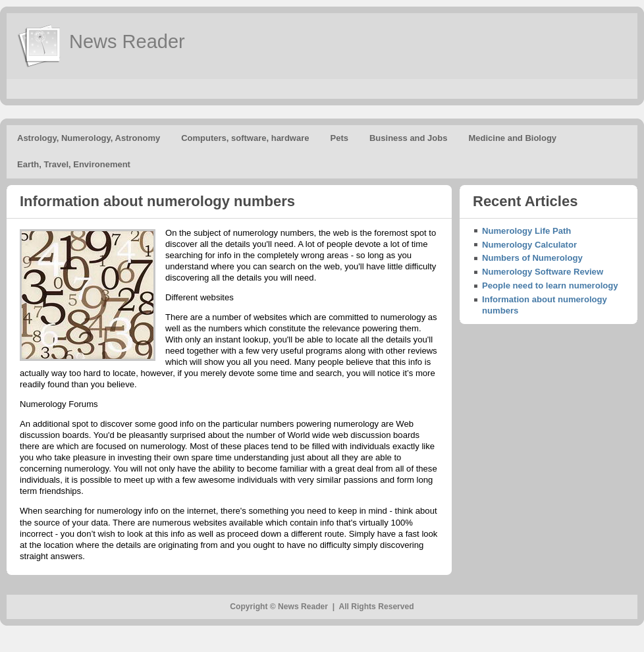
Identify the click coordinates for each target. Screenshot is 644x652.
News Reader (127, 41)
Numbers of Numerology (532, 258)
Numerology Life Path (526, 231)
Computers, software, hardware (245, 138)
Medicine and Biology (512, 138)
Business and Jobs (408, 138)
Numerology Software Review (543, 272)
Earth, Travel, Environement (74, 164)
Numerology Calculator (529, 245)
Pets (339, 138)
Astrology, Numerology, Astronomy (89, 138)
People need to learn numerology (550, 285)
